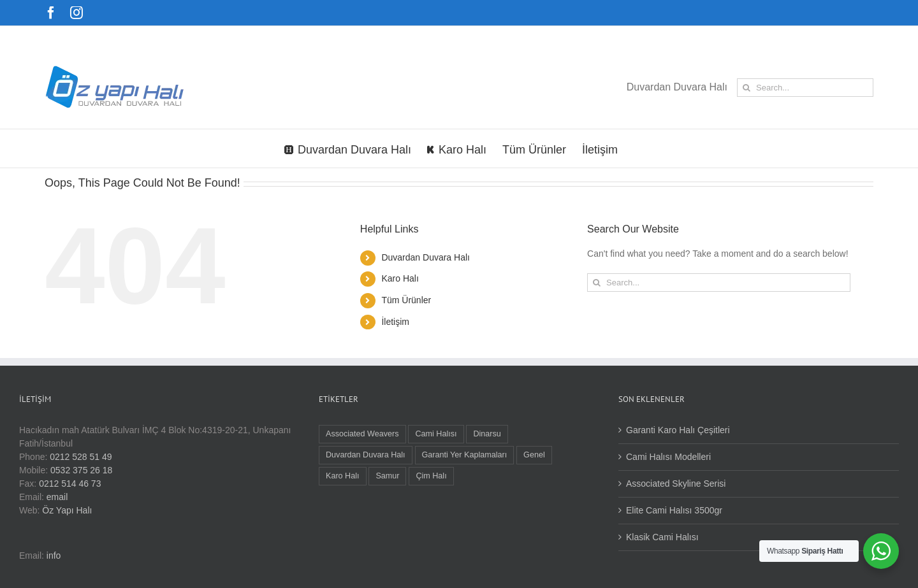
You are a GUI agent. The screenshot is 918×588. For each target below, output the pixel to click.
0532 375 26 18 (81, 470)
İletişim (395, 322)
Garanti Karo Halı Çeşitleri (678, 430)
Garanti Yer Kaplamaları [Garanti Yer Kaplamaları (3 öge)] (465, 455)
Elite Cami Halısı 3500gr (674, 510)
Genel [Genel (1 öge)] (534, 455)
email (57, 497)
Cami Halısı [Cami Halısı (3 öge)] (436, 434)
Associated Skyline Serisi (676, 484)
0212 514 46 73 (70, 484)
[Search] (746, 88)
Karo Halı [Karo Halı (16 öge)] (343, 476)
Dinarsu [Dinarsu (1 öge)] (487, 434)
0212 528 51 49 (81, 457)
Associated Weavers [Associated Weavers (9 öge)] (362, 434)
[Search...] (805, 88)
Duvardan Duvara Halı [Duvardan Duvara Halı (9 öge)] (366, 455)
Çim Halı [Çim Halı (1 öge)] (431, 476)
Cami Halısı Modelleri (668, 457)
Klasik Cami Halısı (662, 537)
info (54, 556)
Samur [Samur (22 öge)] (387, 476)
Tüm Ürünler (406, 300)
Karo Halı (400, 278)
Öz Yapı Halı (67, 510)
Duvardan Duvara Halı (426, 257)
